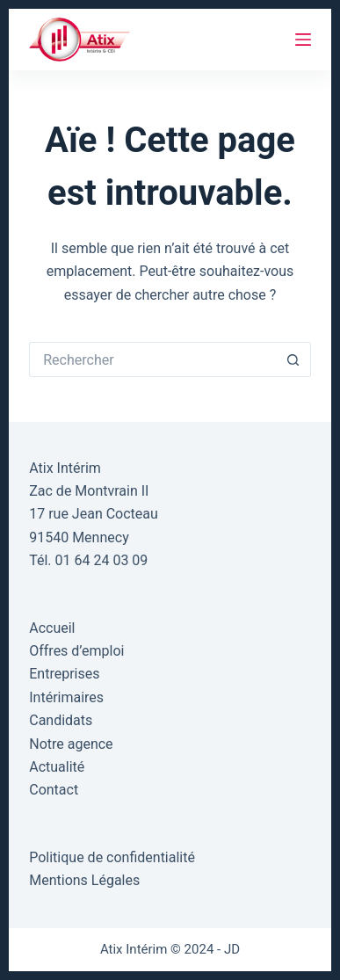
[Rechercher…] (152, 359)
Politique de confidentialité (112, 857)
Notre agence (71, 744)
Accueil (52, 628)
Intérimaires (66, 697)
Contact (54, 790)
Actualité (57, 767)
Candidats (61, 720)
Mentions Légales (84, 880)
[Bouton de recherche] (293, 359)
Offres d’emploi (76, 651)
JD (232, 949)
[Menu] (303, 40)
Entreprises (64, 674)
